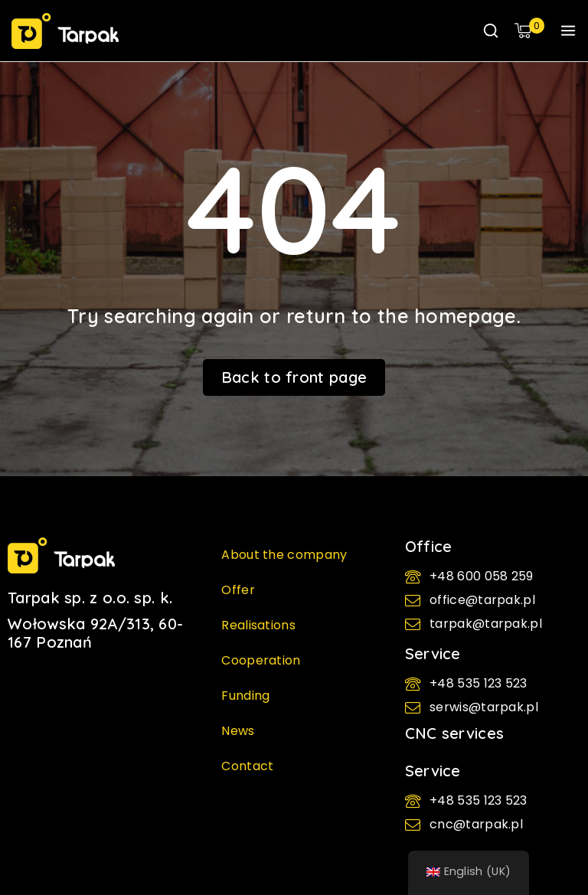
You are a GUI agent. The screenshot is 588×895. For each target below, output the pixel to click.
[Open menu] (568, 31)
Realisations (258, 625)
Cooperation (261, 660)
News (238, 731)
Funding (245, 696)
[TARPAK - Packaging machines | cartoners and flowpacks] (65, 31)
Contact (247, 766)
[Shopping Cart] (529, 31)
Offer (238, 590)
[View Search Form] (491, 31)
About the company (284, 555)
